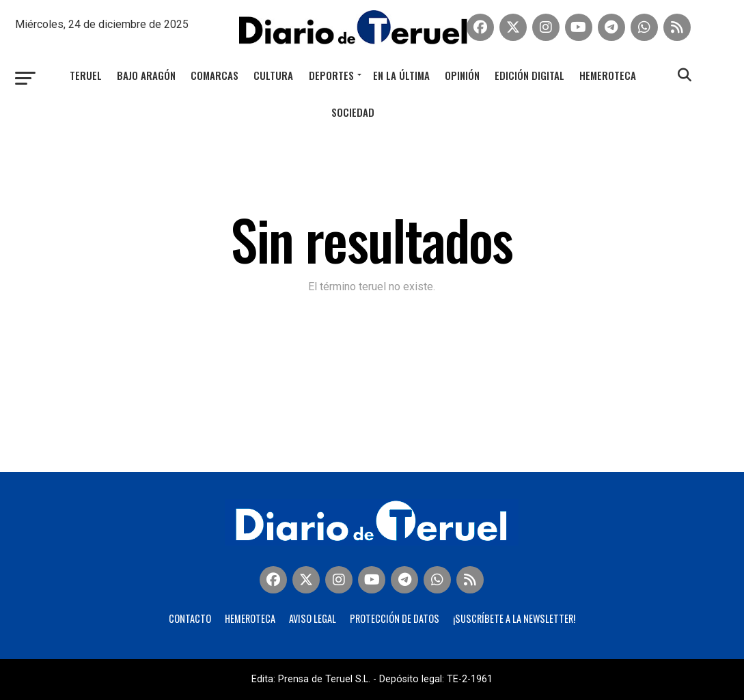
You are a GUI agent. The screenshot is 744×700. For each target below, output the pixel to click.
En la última (401, 75)
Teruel (86, 75)
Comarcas (215, 75)
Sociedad (353, 112)
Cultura (273, 75)
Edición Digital (529, 75)
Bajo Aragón (146, 75)
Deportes (331, 75)
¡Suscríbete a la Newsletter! (514, 618)
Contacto (190, 618)
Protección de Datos (395, 618)
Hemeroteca (608, 75)
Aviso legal (313, 618)
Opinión (462, 75)
